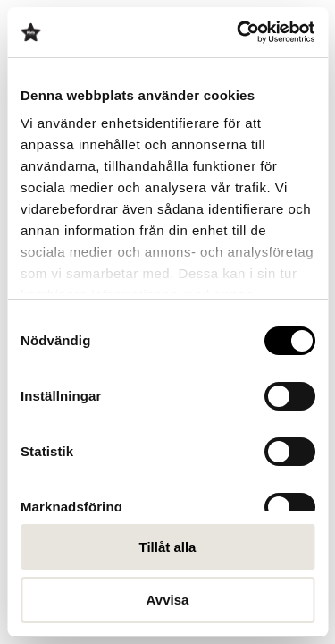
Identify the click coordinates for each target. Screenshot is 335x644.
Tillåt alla (168, 547)
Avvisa (168, 600)
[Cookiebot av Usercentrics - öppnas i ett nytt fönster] (239, 32)
